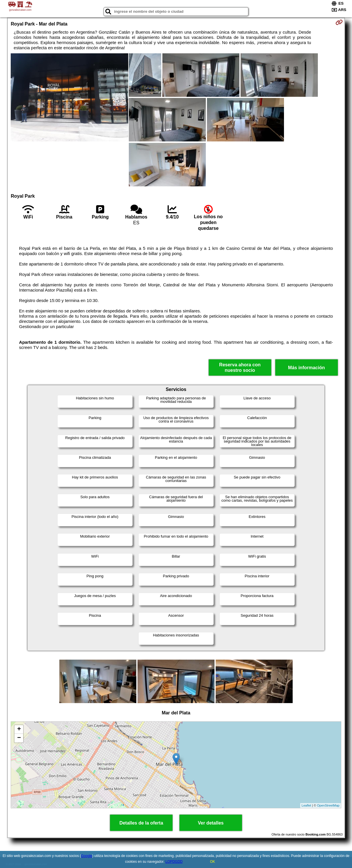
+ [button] (19, 729)
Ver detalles (211, 823)
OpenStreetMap (328, 805)
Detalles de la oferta (141, 823)
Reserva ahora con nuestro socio (240, 367)
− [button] (19, 738)
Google (87, 856)
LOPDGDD (174, 862)
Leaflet (306, 805)
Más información (306, 368)
